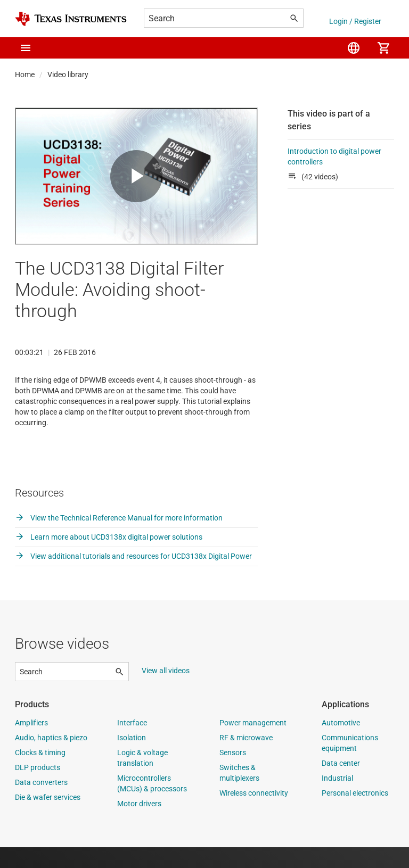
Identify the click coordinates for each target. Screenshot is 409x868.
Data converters (41, 803)
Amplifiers (31, 743)
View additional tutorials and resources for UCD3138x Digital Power (133, 577)
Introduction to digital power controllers (334, 156)
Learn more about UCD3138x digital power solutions (109, 558)
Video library (68, 75)
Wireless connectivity (254, 814)
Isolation (132, 758)
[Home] (71, 19)
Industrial (337, 799)
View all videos (166, 691)
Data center (341, 784)
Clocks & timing (40, 773)
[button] (26, 48)
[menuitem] (354, 48)
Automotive (341, 743)
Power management (253, 743)
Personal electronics (355, 814)
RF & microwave (246, 758)
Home (25, 75)
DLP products (38, 788)
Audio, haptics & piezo (51, 758)
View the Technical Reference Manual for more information (119, 539)
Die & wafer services (48, 818)
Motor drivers (139, 824)
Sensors (233, 773)
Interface (132, 743)
